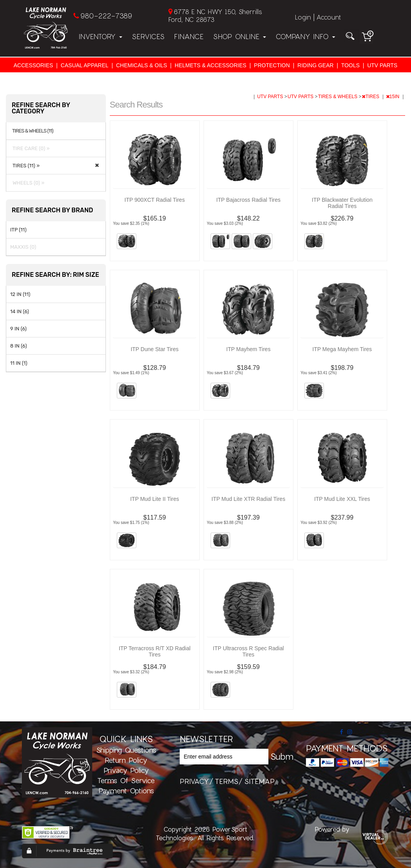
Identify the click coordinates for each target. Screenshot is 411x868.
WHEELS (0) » (27, 183)
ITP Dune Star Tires (155, 349)
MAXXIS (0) (23, 247)
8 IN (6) (19, 346)
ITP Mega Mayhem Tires (342, 349)
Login (303, 17)
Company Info (305, 36)
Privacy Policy (126, 770)
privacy (194, 781)
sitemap (259, 781)
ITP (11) (18, 230)
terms (227, 781)
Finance (189, 36)
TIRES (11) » (25, 166)
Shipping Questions (126, 750)
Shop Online (239, 36)
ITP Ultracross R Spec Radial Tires (248, 651)
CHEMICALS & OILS (142, 65)
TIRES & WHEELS (338, 97)
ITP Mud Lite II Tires (155, 499)
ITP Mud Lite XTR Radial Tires (248, 499)
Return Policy (126, 760)
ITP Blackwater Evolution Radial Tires (342, 203)
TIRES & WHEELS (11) (33, 131)
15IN (393, 97)
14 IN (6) (20, 311)
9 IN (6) (18, 329)
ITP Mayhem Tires (248, 349)
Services (148, 36)
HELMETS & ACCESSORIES (211, 65)
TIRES (371, 97)
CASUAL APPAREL (84, 65)
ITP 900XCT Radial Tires (155, 200)
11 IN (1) (19, 363)
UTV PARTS (382, 65)
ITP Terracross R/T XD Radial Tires (155, 651)
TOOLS (350, 65)
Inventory (100, 36)
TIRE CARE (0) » (30, 148)
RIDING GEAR (315, 65)
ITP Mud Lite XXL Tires (342, 499)
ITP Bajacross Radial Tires (248, 200)
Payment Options (126, 791)
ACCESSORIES (33, 65)
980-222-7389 (106, 16)
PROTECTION (272, 65)
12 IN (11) (20, 294)
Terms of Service (126, 780)
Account (329, 17)
